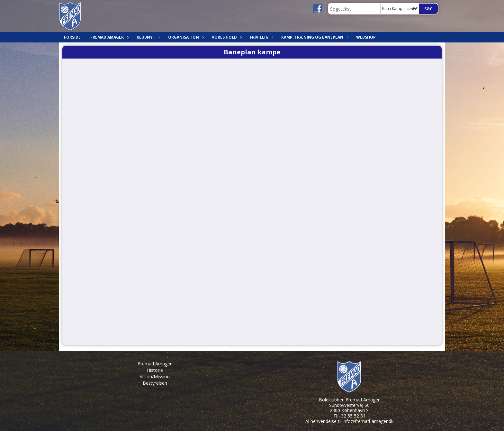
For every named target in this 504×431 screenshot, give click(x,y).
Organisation (185, 37)
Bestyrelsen (155, 383)
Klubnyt (148, 37)
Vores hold (226, 37)
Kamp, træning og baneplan (314, 37)
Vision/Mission (155, 376)
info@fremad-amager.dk (368, 421)
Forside (72, 37)
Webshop (366, 37)
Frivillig (261, 37)
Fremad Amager (109, 37)
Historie (155, 370)
